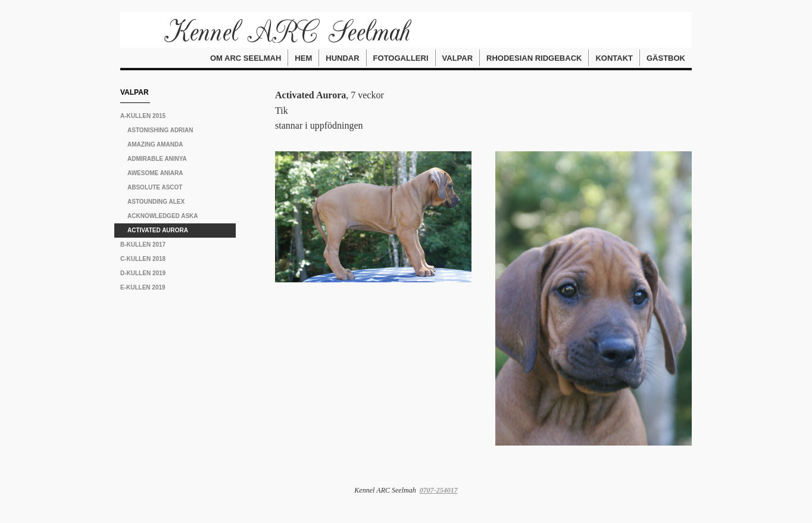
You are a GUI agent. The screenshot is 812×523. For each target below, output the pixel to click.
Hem (303, 58)
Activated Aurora (158, 230)
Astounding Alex (156, 202)
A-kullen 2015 (143, 116)
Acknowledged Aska (163, 216)
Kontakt (614, 58)
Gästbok (666, 58)
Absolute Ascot (155, 187)
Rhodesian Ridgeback (534, 58)
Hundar (342, 58)
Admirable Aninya (157, 159)
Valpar (458, 58)
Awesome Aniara (155, 173)
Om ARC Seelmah (246, 58)
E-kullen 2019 (143, 287)
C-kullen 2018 (143, 259)
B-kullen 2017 (143, 245)
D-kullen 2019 (143, 273)
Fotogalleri (401, 58)
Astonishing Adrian (160, 130)
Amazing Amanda (155, 144)
